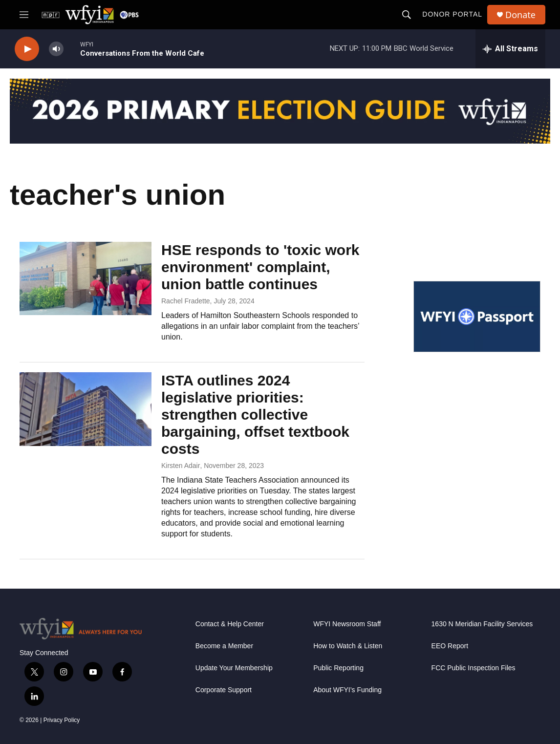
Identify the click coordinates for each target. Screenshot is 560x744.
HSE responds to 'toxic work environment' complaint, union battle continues (260, 267)
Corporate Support (224, 690)
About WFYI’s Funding (347, 690)
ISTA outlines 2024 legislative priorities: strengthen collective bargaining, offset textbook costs (255, 414)
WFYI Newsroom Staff (347, 624)
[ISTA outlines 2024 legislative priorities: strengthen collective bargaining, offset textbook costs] (86, 409)
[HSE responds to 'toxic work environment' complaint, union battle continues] (86, 278)
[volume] (56, 49)
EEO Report (450, 646)
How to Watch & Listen (348, 646)
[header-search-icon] (407, 15)
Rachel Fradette (186, 301)
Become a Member (224, 646)
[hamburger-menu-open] (24, 15)
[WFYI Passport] (477, 317)
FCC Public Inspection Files (474, 668)
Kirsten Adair (181, 466)
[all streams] (510, 49)
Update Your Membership (234, 668)
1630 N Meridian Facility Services (482, 624)
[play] (27, 49)
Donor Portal (452, 14)
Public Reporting (338, 668)
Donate (520, 15)
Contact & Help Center (230, 624)
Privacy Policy (62, 720)
